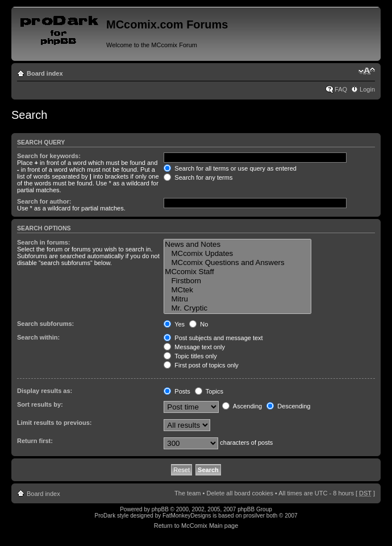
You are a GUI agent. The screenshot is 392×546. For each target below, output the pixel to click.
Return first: (35, 441)
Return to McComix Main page (196, 526)
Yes (174, 324)
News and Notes (237, 245)
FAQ (341, 89)
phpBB (160, 509)
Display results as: (45, 391)
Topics (209, 391)
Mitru (237, 299)
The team (187, 493)
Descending (288, 406)
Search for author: (44, 201)
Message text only (194, 347)
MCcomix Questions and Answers (237, 263)
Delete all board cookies (239, 493)
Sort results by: (40, 404)
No (199, 324)
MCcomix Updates (237, 254)
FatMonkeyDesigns (187, 516)
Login (367, 89)
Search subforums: (45, 324)
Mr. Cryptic (237, 308)
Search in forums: (44, 242)
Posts (177, 391)
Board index (45, 73)
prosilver (254, 516)
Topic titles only (190, 356)
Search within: (38, 337)
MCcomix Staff (237, 272)
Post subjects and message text (213, 338)
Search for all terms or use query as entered (230, 168)
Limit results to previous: (54, 423)
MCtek (237, 290)
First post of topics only (201, 365)
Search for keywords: (49, 156)
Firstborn (237, 281)
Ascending (242, 406)
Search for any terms (198, 177)
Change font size (367, 71)
